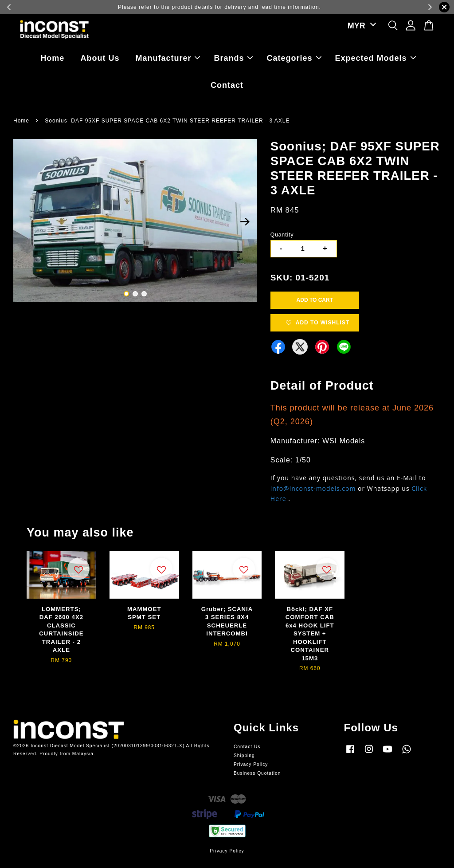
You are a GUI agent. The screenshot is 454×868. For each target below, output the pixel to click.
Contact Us (247, 747)
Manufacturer (168, 58)
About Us (100, 58)
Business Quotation (257, 773)
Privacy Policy (251, 764)
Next (245, 222)
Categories (294, 58)
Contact (227, 85)
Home (52, 58)
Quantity (282, 235)
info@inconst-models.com (313, 488)
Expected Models (376, 58)
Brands (233, 58)
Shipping (244, 756)
